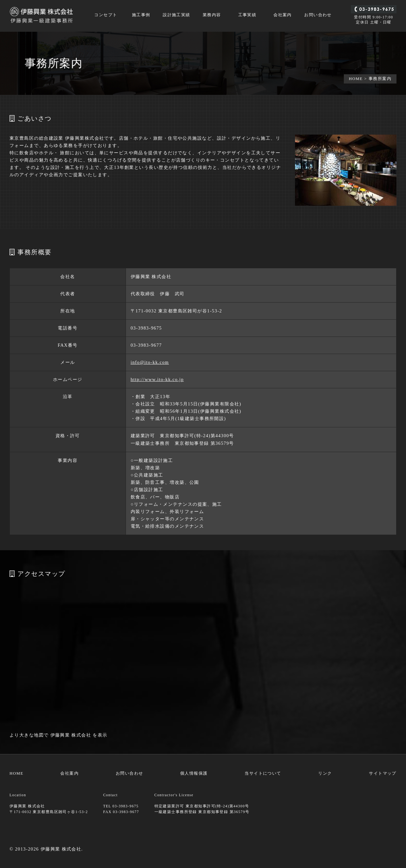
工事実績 (247, 15)
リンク (325, 773)
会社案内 (283, 15)
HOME (356, 79)
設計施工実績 (177, 15)
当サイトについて (263, 773)
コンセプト (106, 15)
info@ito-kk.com (150, 362)
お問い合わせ (318, 15)
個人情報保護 (194, 773)
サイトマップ (383, 773)
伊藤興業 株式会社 (71, 735)
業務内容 (212, 15)
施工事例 (141, 15)
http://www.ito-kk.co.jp (157, 379)
